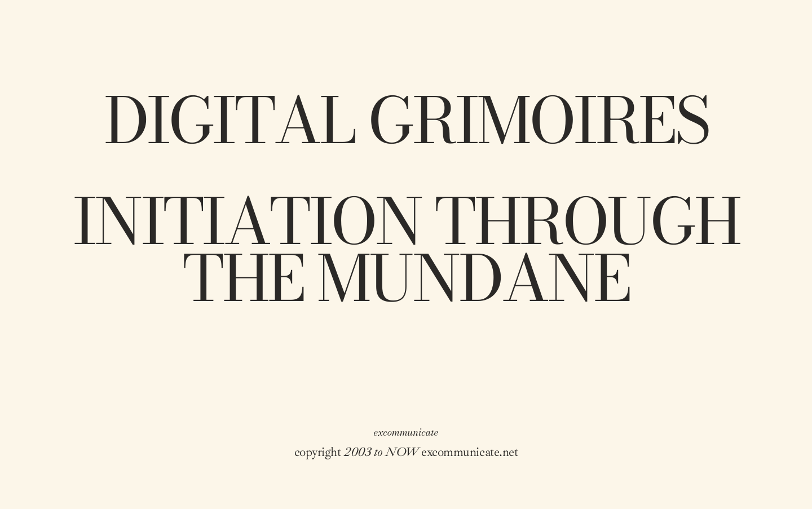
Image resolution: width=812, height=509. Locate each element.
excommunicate (406, 432)
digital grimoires (406, 121)
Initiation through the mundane (406, 250)
